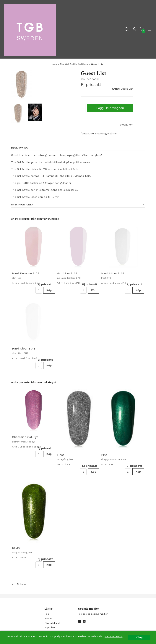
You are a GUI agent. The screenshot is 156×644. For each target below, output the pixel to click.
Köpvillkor (50, 627)
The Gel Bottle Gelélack (74, 64)
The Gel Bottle (90, 79)
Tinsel (61, 455)
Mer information (113, 636)
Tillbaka (19, 584)
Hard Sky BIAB (67, 273)
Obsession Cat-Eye (25, 437)
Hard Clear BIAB (24, 348)
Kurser (48, 618)
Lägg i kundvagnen (110, 108)
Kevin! (16, 548)
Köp (49, 290)
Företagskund (52, 623)
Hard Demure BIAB (26, 273)
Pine (104, 455)
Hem (54, 64)
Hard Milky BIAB (113, 273)
